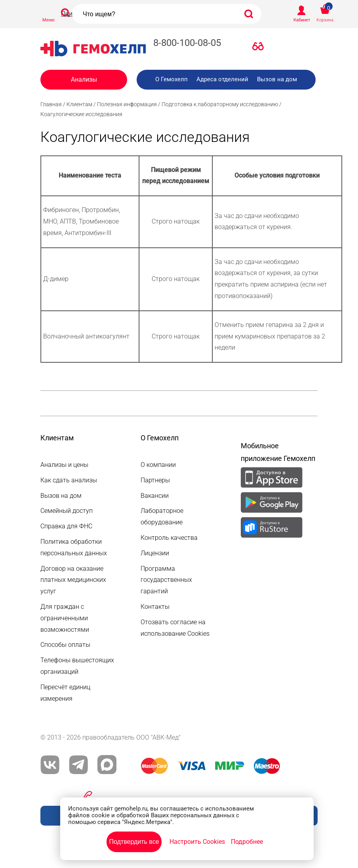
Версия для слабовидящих (260, 48)
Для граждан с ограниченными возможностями (65, 618)
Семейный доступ (67, 511)
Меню (49, 20)
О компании (158, 465)
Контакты (155, 607)
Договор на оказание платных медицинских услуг (73, 580)
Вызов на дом (277, 79)
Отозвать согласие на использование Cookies (175, 628)
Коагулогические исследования (81, 114)
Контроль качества (169, 538)
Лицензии (155, 553)
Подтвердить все (134, 842)
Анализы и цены (64, 465)
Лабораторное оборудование (162, 516)
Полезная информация (127, 104)
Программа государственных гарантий (166, 580)
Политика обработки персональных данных (74, 547)
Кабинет (302, 20)
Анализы (84, 79)
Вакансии (155, 496)
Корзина (325, 20)
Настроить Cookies (197, 842)
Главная (51, 104)
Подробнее (247, 842)
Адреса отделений (222, 79)
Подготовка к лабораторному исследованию (220, 104)
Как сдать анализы (69, 480)
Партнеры (155, 480)
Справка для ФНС (66, 526)
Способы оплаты (65, 645)
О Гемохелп (171, 79)
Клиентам (79, 104)
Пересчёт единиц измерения (65, 693)
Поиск (70, 14)
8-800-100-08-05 (187, 43)
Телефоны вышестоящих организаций (77, 666)
